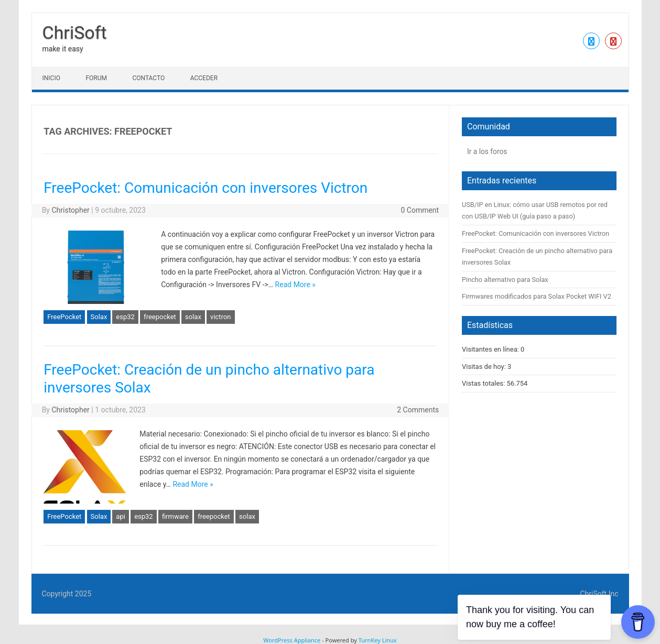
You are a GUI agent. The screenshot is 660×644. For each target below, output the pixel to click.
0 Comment (420, 210)
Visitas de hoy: (485, 367)
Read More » (295, 285)
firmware (175, 516)
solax (193, 317)
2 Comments (418, 410)
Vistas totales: (484, 383)
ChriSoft (75, 32)
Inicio (51, 78)
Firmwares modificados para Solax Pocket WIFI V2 (537, 296)
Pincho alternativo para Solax (505, 280)
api (121, 516)
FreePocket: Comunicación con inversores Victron (205, 188)
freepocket (160, 317)
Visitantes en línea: (491, 349)
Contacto (148, 78)
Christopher (70, 210)
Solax (99, 317)
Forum (96, 78)
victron (220, 317)
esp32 (125, 317)
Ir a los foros (487, 151)
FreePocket (64, 317)
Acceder (204, 78)
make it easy (63, 49)
